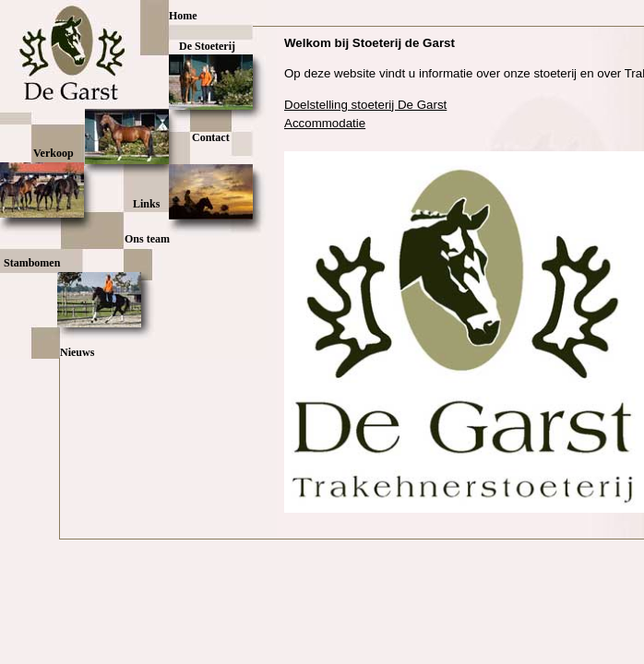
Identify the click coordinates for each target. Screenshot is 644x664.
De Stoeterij (207, 46)
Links (146, 204)
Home (183, 16)
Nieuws (77, 352)
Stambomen (32, 263)
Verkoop (54, 153)
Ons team (147, 239)
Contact (211, 137)
